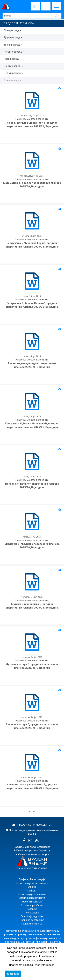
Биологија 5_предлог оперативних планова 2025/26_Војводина (32, 546)
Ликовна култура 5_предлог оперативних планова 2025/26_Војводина (32, 726)
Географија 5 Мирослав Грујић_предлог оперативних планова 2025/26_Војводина (32, 245)
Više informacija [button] (45, 965)
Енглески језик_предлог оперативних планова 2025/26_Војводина (32, 365)
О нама (32, 887)
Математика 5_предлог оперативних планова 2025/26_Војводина (32, 185)
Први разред (13, 30)
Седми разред (13, 73)
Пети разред (12, 59)
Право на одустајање (32, 920)
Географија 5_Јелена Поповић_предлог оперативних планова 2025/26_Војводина (32, 305)
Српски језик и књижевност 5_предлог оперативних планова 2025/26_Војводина (32, 125)
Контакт (32, 891)
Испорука (32, 909)
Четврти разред (14, 52)
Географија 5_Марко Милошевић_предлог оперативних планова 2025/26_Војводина (32, 425)
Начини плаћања (32, 902)
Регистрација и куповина (32, 894)
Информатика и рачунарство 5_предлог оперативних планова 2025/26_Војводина (32, 786)
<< (30, 811)
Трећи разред (13, 45)
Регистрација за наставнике (32, 883)
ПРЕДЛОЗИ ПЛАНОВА (19, 23)
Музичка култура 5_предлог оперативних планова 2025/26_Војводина (32, 666)
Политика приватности (32, 898)
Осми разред (13, 80)
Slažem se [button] (13, 974)
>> (34, 811)
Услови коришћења (32, 905)
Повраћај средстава (32, 916)
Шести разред (13, 66)
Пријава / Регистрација (32, 879)
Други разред (13, 37)
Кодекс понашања (32, 924)
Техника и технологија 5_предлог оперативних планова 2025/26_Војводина (32, 606)
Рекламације (32, 913)
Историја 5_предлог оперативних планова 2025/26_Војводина (32, 486)
